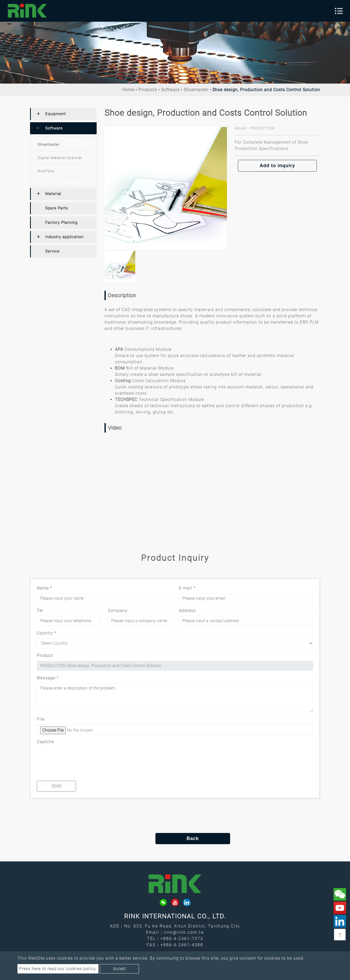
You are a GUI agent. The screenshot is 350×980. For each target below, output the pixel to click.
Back (175, 838)
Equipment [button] (56, 114)
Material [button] (53, 194)
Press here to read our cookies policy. (58, 969)
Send (57, 786)
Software (170, 90)
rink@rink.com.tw (184, 932)
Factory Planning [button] (61, 223)
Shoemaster (196, 90)
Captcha (45, 742)
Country (47, 633)
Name (45, 588)
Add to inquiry (277, 166)
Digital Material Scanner (60, 158)
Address (187, 611)
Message (48, 678)
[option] (166, 188)
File (41, 719)
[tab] (63, 114)
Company (118, 611)
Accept (119, 969)
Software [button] (54, 128)
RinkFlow (46, 171)
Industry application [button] (64, 237)
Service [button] (52, 251)
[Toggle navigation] (339, 11)
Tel (40, 611)
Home (128, 90)
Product (45, 655)
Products (148, 90)
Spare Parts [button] (57, 208)
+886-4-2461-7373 (182, 939)
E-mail (187, 588)
